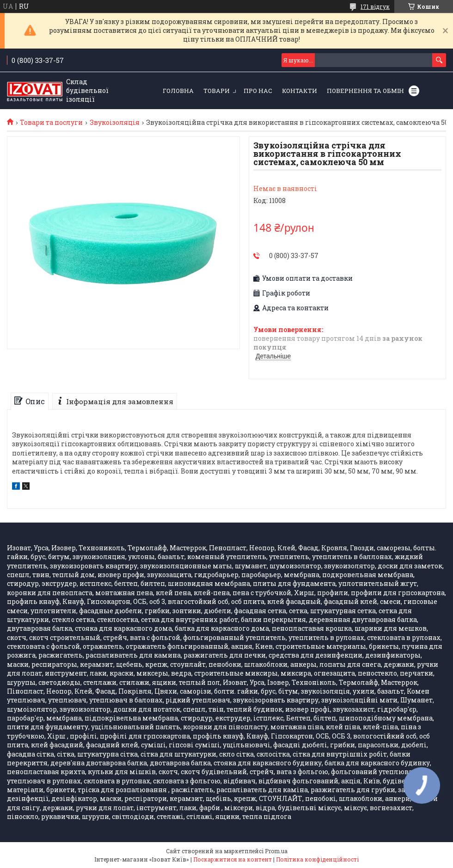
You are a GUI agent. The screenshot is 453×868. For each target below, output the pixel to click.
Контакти (300, 91)
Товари (217, 91)
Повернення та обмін (365, 91)
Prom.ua (276, 851)
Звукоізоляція (115, 123)
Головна (178, 91)
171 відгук (375, 6)
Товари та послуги (51, 123)
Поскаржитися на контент (233, 859)
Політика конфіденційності (317, 859)
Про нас (258, 91)
